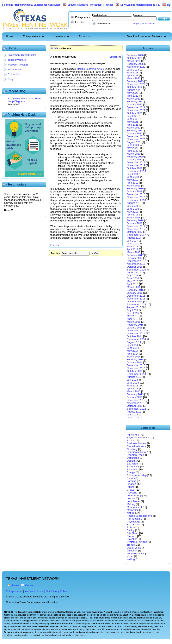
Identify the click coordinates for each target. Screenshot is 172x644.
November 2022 (136, 84)
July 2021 (132, 116)
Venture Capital (136, 553)
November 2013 (136, 368)
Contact (30, 585)
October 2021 (135, 113)
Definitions (133, 458)
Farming (132, 481)
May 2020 (133, 148)
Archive (55, 253)
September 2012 (136, 409)
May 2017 (133, 246)
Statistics (132, 539)
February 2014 (135, 359)
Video (130, 556)
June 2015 (133, 313)
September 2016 (136, 270)
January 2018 (135, 223)
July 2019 (132, 174)
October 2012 (135, 406)
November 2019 (136, 165)
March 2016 (134, 287)
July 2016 (132, 275)
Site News (133, 533)
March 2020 (134, 154)
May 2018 (133, 212)
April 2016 (132, 284)
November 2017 (136, 229)
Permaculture (135, 519)
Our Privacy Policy (56, 591)
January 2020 (135, 160)
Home (10, 36)
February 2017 (135, 255)
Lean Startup (134, 496)
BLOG (54, 48)
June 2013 (133, 383)
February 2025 (135, 64)
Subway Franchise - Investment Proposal (92, 5)
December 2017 (136, 226)
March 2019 (134, 186)
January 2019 (135, 191)
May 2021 (133, 122)
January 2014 (135, 362)
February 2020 (135, 157)
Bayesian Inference (138, 438)
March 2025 (134, 61)
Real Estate (134, 524)
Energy (131, 472)
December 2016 (136, 261)
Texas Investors (17, 60)
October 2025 (135, 58)
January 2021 (135, 133)
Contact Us (14, 74)
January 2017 (135, 258)
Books (130, 440)
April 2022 (132, 96)
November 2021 (136, 110)
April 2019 (132, 183)
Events (131, 478)
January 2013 (135, 397)
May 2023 (133, 73)
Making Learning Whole (90, 69)
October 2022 (135, 87)
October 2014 (135, 336)
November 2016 (136, 264)
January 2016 (135, 293)
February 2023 (135, 81)
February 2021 (135, 131)
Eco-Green (133, 464)
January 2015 (135, 328)
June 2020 (133, 145)
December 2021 (136, 107)
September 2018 (136, 200)
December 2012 (136, 400)
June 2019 (133, 177)
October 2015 (135, 302)
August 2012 (134, 412)
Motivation (133, 510)
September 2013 (136, 374)
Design (131, 461)
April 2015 (132, 319)
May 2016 (133, 281)
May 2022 (133, 93)
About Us (84, 36)
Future (131, 487)
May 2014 (133, 351)
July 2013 (132, 380)
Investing (132, 493)
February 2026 (135, 55)
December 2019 (136, 162)
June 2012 (133, 417)
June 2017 (133, 244)
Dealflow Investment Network (144, 36)
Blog (10, 79)
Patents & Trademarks (140, 516)
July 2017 (132, 241)
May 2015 (133, 316)
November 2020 (136, 139)
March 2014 (134, 357)
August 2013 (134, 377)
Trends (131, 545)
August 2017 (134, 238)
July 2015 (132, 310)
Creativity (132, 449)
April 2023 (132, 75)
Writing (131, 559)
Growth (131, 490)
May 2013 (133, 386)
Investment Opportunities (22, 55)
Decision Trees (135, 455)
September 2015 (136, 304)
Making (131, 504)
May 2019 (133, 180)
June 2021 (133, 119)
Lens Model (134, 501)
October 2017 (135, 232)
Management (134, 507)
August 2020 (134, 142)
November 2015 (136, 299)
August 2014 (134, 342)
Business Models (137, 443)
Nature (131, 513)
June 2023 (133, 70)
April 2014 (132, 354)
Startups (132, 536)
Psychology (133, 522)
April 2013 (132, 388)
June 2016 (133, 278)
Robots (131, 527)
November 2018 (136, 197)
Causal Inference (137, 446)
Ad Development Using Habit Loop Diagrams (25, 100)
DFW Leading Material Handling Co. (142, 5)
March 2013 (134, 391)
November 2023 (136, 67)
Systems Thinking (137, 542)
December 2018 (136, 194)
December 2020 (136, 136)
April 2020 (132, 151)
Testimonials (15, 69)
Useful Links (134, 548)
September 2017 (136, 235)
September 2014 (136, 339)
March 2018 (134, 217)
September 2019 (136, 171)
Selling (131, 530)
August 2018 (134, 203)
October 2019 (135, 168)
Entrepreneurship (137, 475)
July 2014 (132, 345)
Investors (59, 36)
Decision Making (136, 452)
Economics (133, 467)
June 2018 (133, 209)
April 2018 (132, 215)
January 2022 (135, 104)
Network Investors (18, 65)
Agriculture (133, 435)
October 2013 (135, 371)
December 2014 (136, 331)
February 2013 (135, 394)
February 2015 (135, 325)
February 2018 (135, 220)
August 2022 (134, 90)
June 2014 (133, 348)
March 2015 (134, 322)
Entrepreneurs (31, 36)
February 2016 (135, 290)
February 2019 (135, 188)
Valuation (132, 551)
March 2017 (134, 252)
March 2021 (134, 128)
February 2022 (135, 102)
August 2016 (134, 273)
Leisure (131, 498)
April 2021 (132, 125)
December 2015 (136, 296)
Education (133, 469)
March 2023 (134, 78)
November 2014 (136, 333)
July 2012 (132, 415)
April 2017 (132, 249)
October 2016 (135, 267)
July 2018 (132, 206)
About (40, 591)
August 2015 (134, 307)
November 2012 (136, 403)
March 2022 (134, 99)
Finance (131, 484)
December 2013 (136, 365)
